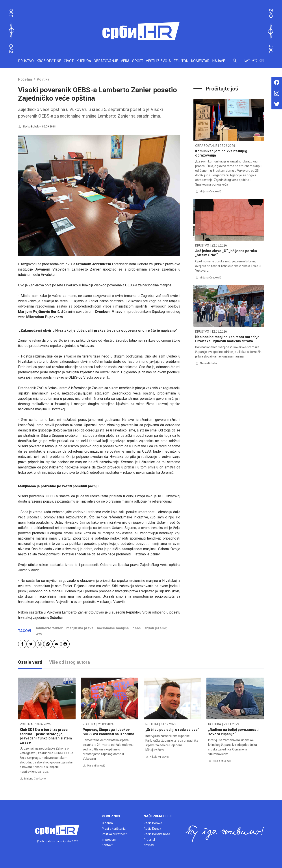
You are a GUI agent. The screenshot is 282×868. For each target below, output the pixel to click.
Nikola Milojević (159, 757)
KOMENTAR (200, 61)
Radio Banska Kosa (157, 834)
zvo (39, 633)
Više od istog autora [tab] (70, 662)
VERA (125, 61)
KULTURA (84, 61)
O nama (107, 823)
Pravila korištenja (114, 829)
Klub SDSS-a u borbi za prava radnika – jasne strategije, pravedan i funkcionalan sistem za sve (46, 736)
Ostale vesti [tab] (30, 662)
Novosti (149, 845)
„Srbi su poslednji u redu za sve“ (172, 730)
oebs (137, 628)
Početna (25, 79)
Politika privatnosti (115, 834)
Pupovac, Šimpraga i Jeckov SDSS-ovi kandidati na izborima (108, 732)
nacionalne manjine (113, 628)
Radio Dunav (152, 829)
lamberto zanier (49, 628)
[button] (235, 62)
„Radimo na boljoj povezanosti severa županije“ (233, 732)
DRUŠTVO (26, 61)
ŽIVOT (69, 61)
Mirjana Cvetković (210, 192)
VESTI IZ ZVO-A (158, 61)
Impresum (109, 840)
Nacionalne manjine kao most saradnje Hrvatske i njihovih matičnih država (227, 339)
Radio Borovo (153, 823)
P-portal (149, 840)
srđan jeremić (156, 628)
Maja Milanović (96, 766)
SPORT (138, 61)
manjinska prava (80, 628)
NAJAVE (219, 61)
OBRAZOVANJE (106, 61)
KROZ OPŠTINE (49, 61)
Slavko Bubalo (31, 127)
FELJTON (181, 61)
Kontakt (107, 845)
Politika (43, 79)
